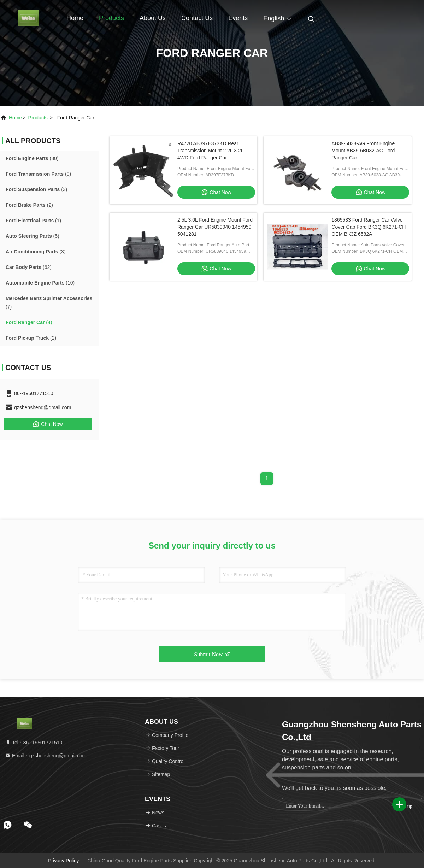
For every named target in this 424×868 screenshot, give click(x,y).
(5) (33, 236)
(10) (40, 283)
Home (75, 18)
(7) (49, 303)
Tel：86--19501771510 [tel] (34, 743)
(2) (29, 205)
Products (111, 18)
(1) (33, 221)
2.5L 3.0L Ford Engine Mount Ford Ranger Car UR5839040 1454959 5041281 (215, 227)
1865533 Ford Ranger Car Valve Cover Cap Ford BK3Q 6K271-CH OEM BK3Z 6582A (369, 227)
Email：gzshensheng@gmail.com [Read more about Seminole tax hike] (46, 756)
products (38, 118)
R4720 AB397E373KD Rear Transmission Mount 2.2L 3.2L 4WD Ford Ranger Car (210, 151)
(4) (29, 322)
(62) (29, 267)
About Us (153, 18)
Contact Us (197, 18)
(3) (36, 189)
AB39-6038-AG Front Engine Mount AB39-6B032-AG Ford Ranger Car (363, 151)
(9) (38, 174)
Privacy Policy (63, 861)
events (238, 18)
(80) (32, 158)
